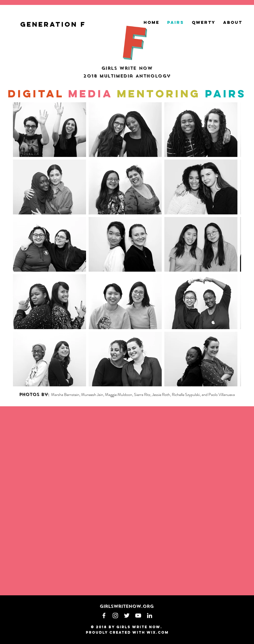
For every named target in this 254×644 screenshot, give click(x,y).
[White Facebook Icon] (104, 616)
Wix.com (158, 632)
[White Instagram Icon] (115, 616)
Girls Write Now (127, 68)
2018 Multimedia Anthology (127, 76)
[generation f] (54, 24)
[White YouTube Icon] (138, 616)
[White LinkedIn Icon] (150, 616)
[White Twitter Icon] (127, 616)
